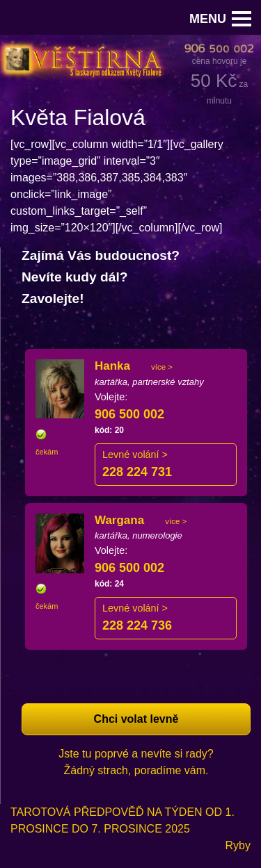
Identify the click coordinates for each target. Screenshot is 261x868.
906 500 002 (129, 414)
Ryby (238, 845)
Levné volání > (135, 455)
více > (162, 367)
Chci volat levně (136, 719)
